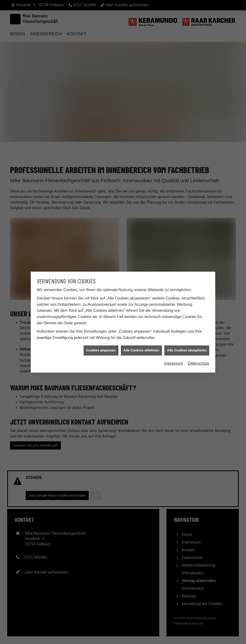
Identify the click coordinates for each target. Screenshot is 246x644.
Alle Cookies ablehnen (141, 313)
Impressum (174, 326)
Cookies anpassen (101, 313)
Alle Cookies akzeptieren (187, 313)
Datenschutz (199, 326)
